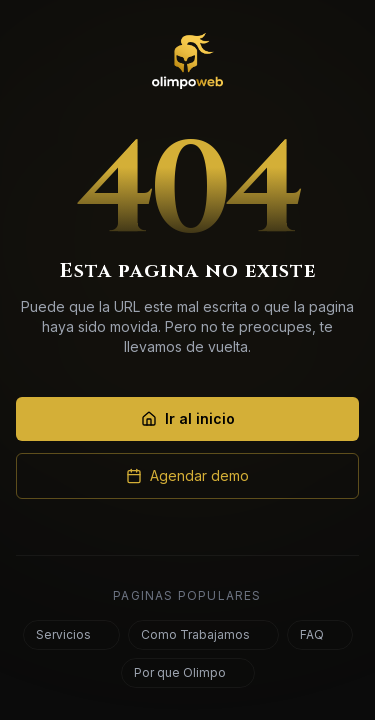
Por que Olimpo (186, 672)
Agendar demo (187, 475)
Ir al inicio (188, 418)
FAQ (318, 634)
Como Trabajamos (201, 634)
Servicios (69, 634)
